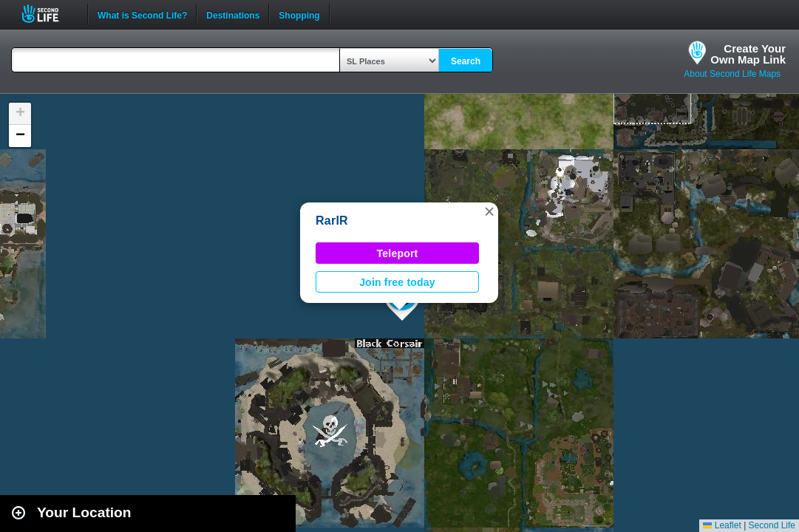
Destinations (233, 14)
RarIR (332, 221)
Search (466, 61)
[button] (489, 211)
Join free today (397, 282)
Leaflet (722, 525)
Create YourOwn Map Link (748, 54)
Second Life (48, 14)
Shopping (299, 14)
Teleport (398, 253)
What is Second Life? (142, 14)
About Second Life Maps (732, 74)
